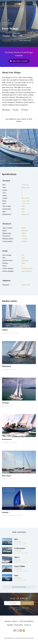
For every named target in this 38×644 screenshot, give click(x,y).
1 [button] (8, 163)
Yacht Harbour (20, 5)
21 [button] (29, 163)
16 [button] (24, 163)
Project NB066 (19, 566)
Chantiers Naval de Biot (8, 515)
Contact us (28, 625)
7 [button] (14, 163)
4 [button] (11, 163)
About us (15, 621)
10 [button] (18, 163)
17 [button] (25, 163)
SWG (16, 539)
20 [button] (28, 163)
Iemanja (5, 512)
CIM (3, 406)
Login (34, 4)
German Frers (5, 442)
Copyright (10, 625)
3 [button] (10, 163)
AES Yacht (17, 571)
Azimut (16, 544)
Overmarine (17, 553)
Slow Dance (7, 476)
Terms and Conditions (26, 621)
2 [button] (9, 163)
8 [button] (16, 163)
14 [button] (22, 163)
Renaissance (7, 439)
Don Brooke (5, 479)
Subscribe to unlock (20, 61)
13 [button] (21, 163)
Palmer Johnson (6, 333)
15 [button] (23, 163)
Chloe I (17, 557)
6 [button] (13, 163)
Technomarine (20, 548)
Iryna (16, 575)
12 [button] (20, 163)
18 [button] (26, 163)
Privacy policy (19, 625)
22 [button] (30, 163)
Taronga (5, 403)
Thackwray (6, 36)
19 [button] (27, 163)
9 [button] (17, 163)
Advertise (8, 621)
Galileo (5, 330)
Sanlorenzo (17, 562)
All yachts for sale (19, 587)
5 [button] (12, 163)
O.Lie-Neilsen (5, 369)
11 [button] (19, 163)
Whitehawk (6, 366)
